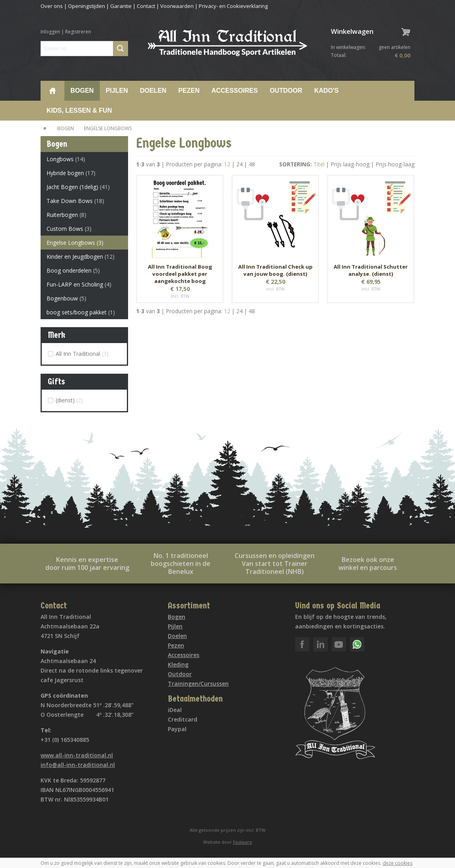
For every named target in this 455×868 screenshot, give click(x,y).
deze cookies (398, 863)
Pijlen (117, 91)
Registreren (78, 32)
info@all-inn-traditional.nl (78, 765)
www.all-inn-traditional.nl (77, 755)
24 (239, 164)
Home (52, 91)
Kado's (327, 91)
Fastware (243, 842)
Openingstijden (87, 6)
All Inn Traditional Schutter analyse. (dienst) (371, 270)
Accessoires (235, 91)
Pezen (189, 91)
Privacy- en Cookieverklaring (233, 6)
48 (252, 164)
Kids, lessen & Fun (79, 110)
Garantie (121, 6)
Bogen (82, 91)
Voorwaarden (177, 6)
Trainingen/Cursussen (198, 684)
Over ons (52, 6)
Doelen (153, 91)
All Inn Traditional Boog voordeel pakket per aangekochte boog (180, 274)
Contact (146, 6)
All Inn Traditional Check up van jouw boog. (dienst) (275, 270)
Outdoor (286, 91)
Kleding (178, 664)
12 (227, 164)
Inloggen (50, 32)
